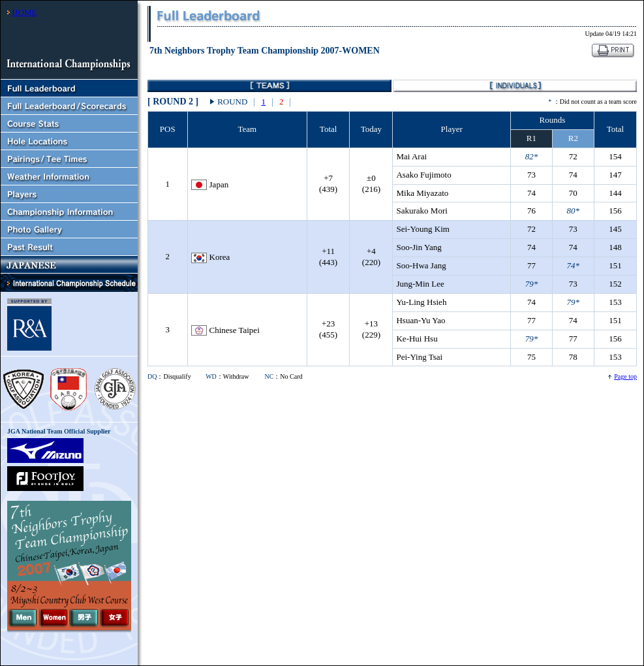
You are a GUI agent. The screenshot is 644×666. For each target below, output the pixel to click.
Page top (625, 376)
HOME (24, 12)
